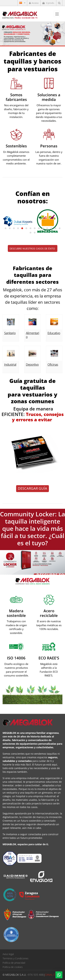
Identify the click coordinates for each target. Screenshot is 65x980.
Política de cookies (13, 967)
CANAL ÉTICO (53, 975)
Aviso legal (8, 954)
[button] (6, 228)
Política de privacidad (14, 963)
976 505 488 (36, 975)
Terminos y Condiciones (16, 958)
